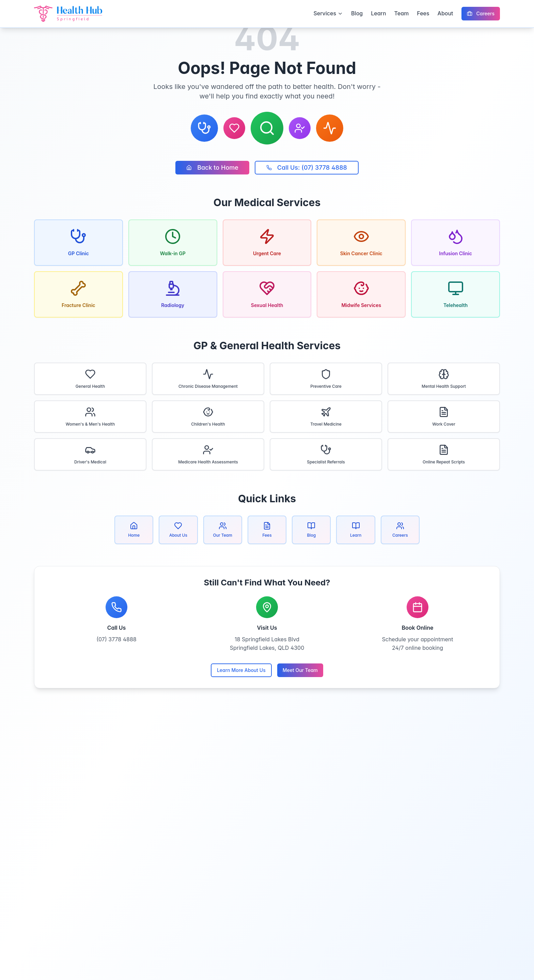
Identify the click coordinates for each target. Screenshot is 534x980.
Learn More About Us (241, 670)
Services (328, 13)
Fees (423, 13)
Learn (378, 13)
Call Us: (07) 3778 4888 (307, 167)
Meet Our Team (300, 670)
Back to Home (212, 167)
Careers (481, 13)
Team (402, 13)
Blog (357, 13)
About (445, 13)
